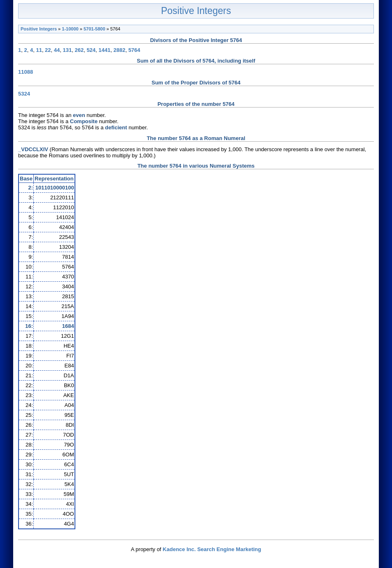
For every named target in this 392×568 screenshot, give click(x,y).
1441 (104, 50)
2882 (119, 50)
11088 (26, 72)
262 (79, 50)
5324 (24, 94)
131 (68, 50)
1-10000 (70, 29)
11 (39, 50)
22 (48, 50)
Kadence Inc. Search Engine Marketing (212, 549)
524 (91, 50)
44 (57, 50)
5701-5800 (94, 29)
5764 (134, 50)
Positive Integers (196, 11)
